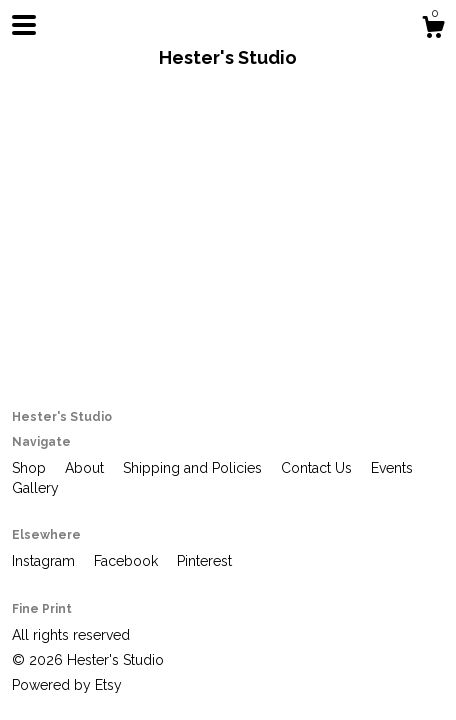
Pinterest (204, 561)
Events (392, 468)
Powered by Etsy (67, 685)
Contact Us (318, 468)
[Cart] (433, 30)
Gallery (35, 488)
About (86, 468)
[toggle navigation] (24, 25)
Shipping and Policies (194, 468)
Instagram (45, 561)
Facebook (128, 561)
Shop (31, 468)
